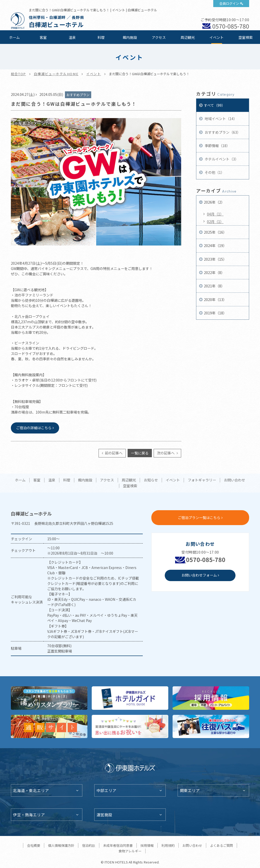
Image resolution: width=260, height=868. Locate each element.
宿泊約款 (89, 845)
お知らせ (151, 480)
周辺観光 (188, 37)
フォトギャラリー (202, 480)
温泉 (72, 37)
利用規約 (168, 845)
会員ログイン (229, 3)
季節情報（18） (217, 146)
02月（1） (215, 222)
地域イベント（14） (220, 119)
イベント (217, 37)
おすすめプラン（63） (222, 132)
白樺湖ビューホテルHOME (56, 74)
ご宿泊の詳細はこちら (34, 428)
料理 (101, 37)
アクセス (159, 37)
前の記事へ (113, 453)
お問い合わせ (234, 480)
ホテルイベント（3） (221, 159)
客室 (43, 37)
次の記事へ (166, 453)
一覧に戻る (140, 453)
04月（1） (215, 214)
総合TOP (18, 74)
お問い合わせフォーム (199, 575)
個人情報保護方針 (61, 845)
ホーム (14, 37)
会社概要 (34, 845)
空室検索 (246, 37)
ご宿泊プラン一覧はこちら (199, 518)
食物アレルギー (130, 851)
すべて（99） (215, 105)
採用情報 (147, 845)
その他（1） (214, 172)
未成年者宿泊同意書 (118, 845)
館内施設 (130, 37)
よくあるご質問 (221, 845)
